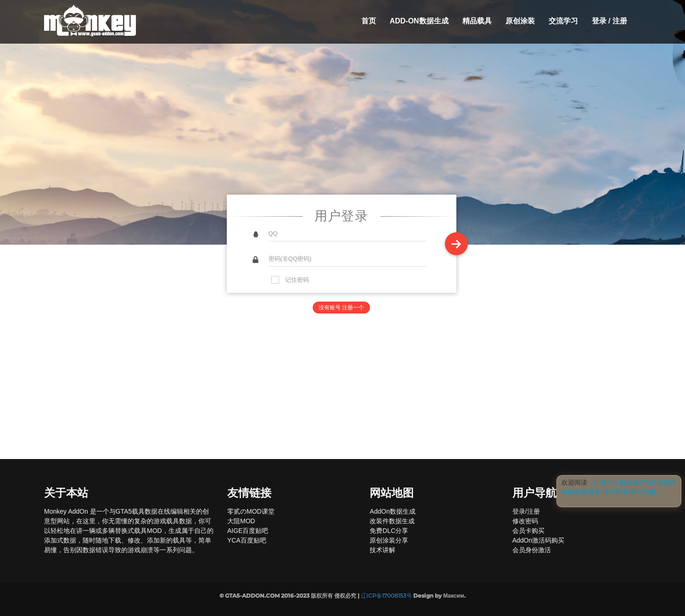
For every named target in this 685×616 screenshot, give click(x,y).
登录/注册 (526, 511)
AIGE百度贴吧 (248, 531)
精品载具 (477, 21)
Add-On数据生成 (419, 21)
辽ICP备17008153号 (386, 596)
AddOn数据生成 (393, 511)
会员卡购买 (528, 531)
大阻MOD (241, 521)
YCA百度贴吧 (247, 540)
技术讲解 (382, 550)
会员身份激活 (532, 550)
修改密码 (525, 521)
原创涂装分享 (389, 540)
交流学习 (563, 21)
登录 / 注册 (609, 21)
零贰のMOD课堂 (251, 511)
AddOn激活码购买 (539, 540)
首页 (369, 21)
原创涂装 (520, 21)
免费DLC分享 (389, 531)
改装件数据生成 (392, 521)
